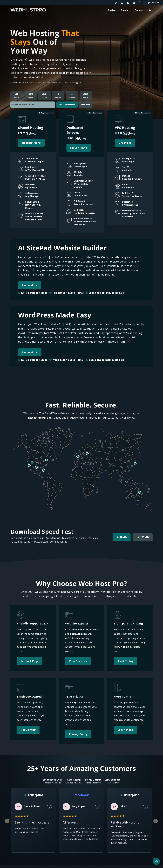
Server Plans (79, 148)
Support (125, 10)
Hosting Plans (31, 143)
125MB (143, 537)
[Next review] (156, 821)
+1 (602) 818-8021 (153, 3)
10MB (122, 537)
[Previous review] (7, 821)
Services (112, 10)
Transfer (85, 105)
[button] (21, 160)
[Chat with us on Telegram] (128, 3)
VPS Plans (125, 143)
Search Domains (67, 105)
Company (140, 10)
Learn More (30, 285)
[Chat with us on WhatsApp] (122, 3)
